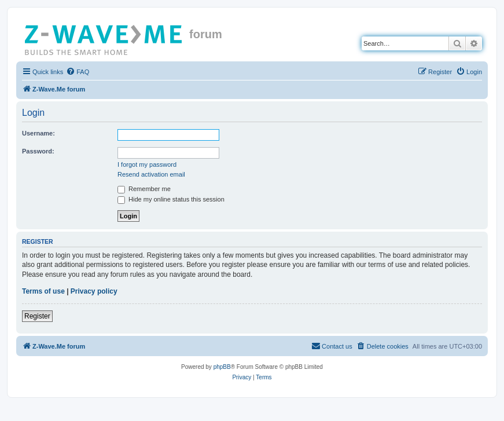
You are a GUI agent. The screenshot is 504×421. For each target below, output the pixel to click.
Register (37, 316)
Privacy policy (94, 291)
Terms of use (43, 291)
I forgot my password (147, 164)
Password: (38, 151)
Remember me (144, 189)
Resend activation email (151, 174)
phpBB (222, 367)
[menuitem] (78, 72)
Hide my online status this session (171, 199)
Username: (38, 133)
